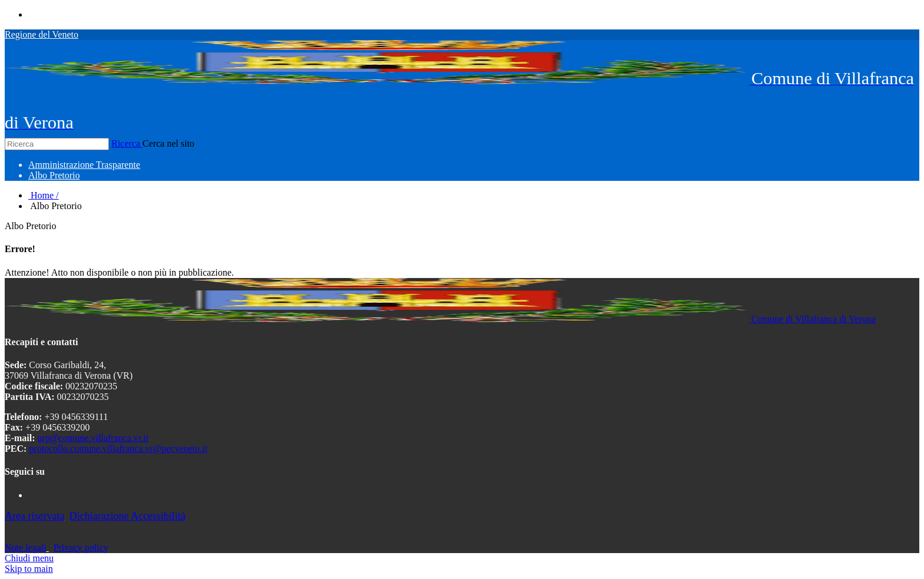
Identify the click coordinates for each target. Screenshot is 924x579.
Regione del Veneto (42, 34)
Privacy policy (81, 547)
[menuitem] (84, 165)
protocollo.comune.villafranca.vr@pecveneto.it (118, 449)
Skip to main (29, 569)
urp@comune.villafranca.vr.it (93, 438)
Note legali (26, 547)
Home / (44, 195)
